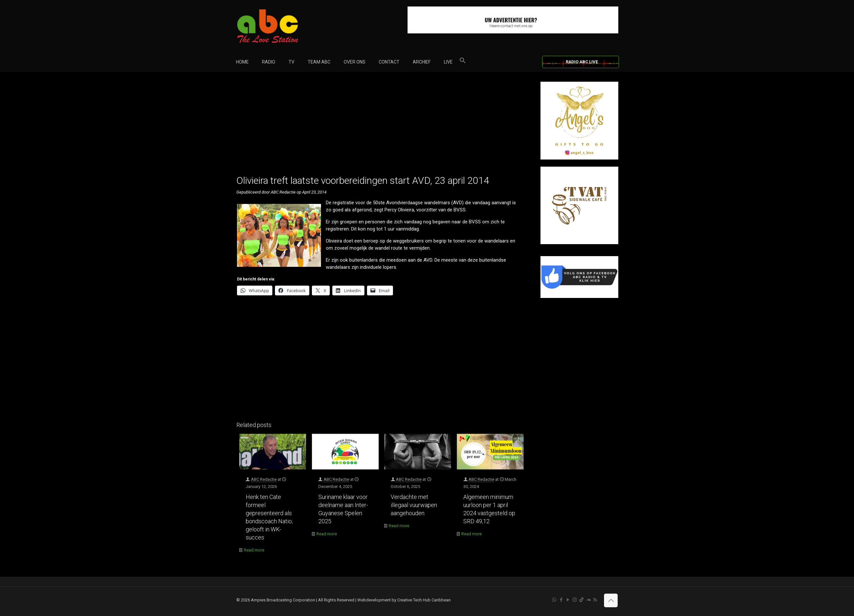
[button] (463, 62)
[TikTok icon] (581, 600)
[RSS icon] (595, 600)
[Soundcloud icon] (588, 600)
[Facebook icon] (561, 600)
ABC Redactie (264, 479)
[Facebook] (579, 296)
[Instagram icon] (575, 600)
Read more (254, 550)
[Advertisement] (381, 127)
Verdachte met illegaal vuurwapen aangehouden (414, 505)
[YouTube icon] (568, 600)
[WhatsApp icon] (554, 600)
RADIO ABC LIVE (582, 62)
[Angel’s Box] (579, 158)
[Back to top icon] (611, 600)
